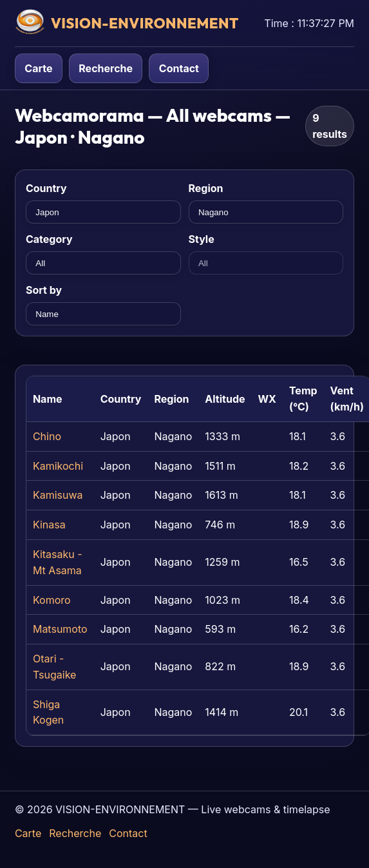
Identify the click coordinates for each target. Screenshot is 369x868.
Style (202, 239)
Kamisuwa (58, 495)
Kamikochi (58, 466)
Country (46, 188)
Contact (179, 68)
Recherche (106, 68)
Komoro (52, 600)
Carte (38, 68)
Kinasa (49, 525)
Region (206, 188)
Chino (47, 436)
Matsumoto (60, 629)
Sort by (44, 290)
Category (49, 239)
